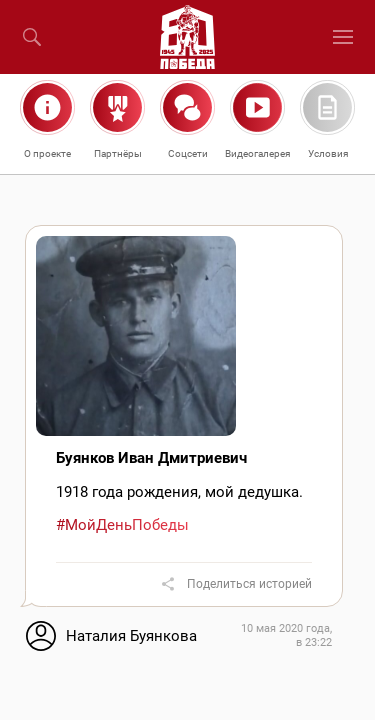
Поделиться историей (249, 584)
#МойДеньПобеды (122, 525)
